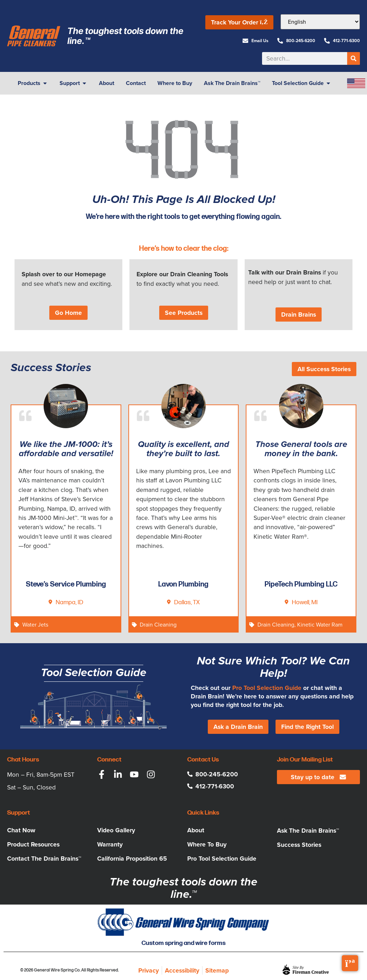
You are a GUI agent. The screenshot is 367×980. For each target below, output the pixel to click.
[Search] (354, 58)
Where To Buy (207, 844)
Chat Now (21, 830)
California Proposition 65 (132, 859)
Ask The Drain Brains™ (308, 831)
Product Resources (33, 844)
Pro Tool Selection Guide (267, 688)
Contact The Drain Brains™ (44, 859)
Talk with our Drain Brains (285, 272)
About (196, 830)
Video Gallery (116, 830)
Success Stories (299, 845)
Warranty (110, 844)
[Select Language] (320, 22)
